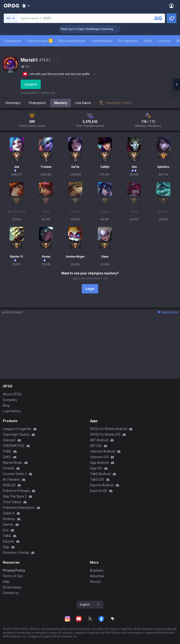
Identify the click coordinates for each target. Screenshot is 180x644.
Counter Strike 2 (15, 474)
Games (8, 524)
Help (6, 582)
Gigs (6, 547)
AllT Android (99, 440)
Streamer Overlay (16, 553)
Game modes (40, 41)
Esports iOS (99, 491)
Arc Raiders (11, 479)
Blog (6, 405)
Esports (8, 541)
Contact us (11, 593)
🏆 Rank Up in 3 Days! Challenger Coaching (91, 29)
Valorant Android (103, 451)
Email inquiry (12, 587)
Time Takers (12, 502)
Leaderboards (102, 41)
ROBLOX (9, 485)
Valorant (9, 440)
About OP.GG (12, 394)
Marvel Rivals (13, 463)
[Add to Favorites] (56, 60)
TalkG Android (100, 474)
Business (97, 570)
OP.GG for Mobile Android (109, 429)
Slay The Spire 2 (15, 496)
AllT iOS (96, 446)
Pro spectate (128, 41)
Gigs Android (99, 463)
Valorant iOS (99, 457)
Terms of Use (13, 576)
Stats (148, 41)
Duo (6, 530)
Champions (13, 41)
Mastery (61, 103)
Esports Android (102, 485)
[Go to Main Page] (11, 6)
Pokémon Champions (19, 508)
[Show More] (26, 6)
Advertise (97, 576)
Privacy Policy (14, 570)
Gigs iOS (96, 468)
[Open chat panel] (176, 84)
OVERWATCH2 (14, 446)
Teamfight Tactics (16, 434)
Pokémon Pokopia (16, 491)
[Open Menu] (171, 6)
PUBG (7, 451)
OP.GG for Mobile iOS (105, 434)
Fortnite (9, 468)
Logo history (12, 411)
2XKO (7, 457)
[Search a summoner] (158, 18)
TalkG (7, 536)
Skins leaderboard (72, 41)
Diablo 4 (9, 513)
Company (10, 400)
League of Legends (17, 429)
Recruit (95, 582)
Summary (13, 103)
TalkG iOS (97, 479)
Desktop (9, 519)
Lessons (164, 41)
